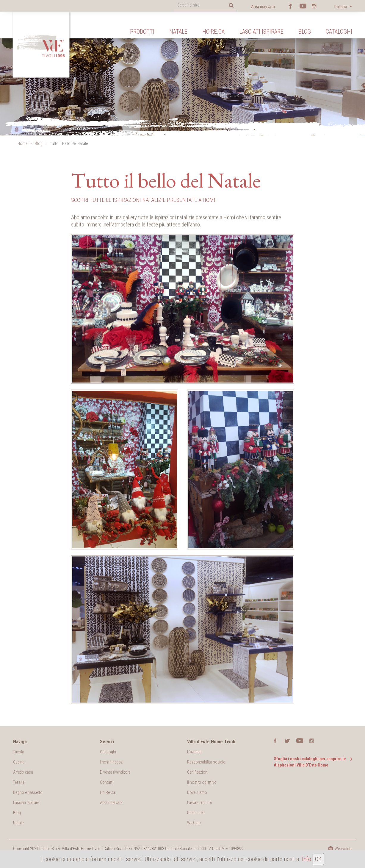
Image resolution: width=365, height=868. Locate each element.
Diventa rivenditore (115, 772)
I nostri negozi (112, 762)
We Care (194, 823)
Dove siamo (197, 792)
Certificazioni (198, 772)
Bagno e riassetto (28, 792)
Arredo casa (23, 772)
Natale (178, 32)
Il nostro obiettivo (202, 782)
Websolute (340, 849)
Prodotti (142, 32)
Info (307, 859)
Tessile (19, 782)
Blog (305, 32)
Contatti (107, 782)
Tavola (19, 752)
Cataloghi (339, 32)
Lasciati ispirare (261, 32)
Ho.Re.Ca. (108, 792)
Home (22, 143)
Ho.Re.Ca (213, 32)
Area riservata (263, 7)
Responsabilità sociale (206, 762)
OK (318, 859)
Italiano (341, 7)
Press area (196, 813)
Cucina (19, 762)
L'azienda (195, 752)
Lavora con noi (199, 803)
